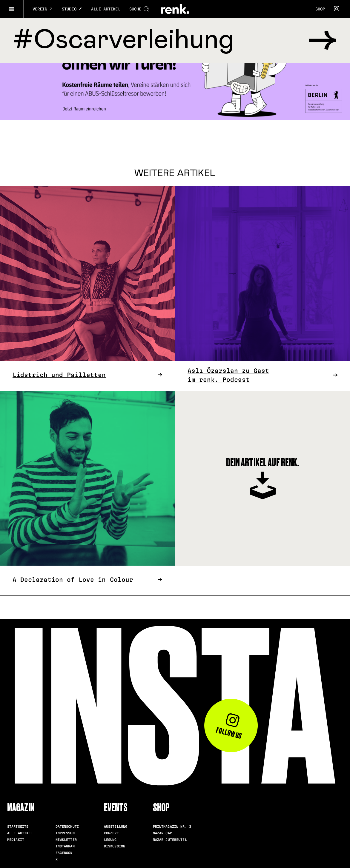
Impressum (65, 833)
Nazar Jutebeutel (170, 839)
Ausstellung (116, 826)
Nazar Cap (162, 833)
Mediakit (16, 839)
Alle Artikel (106, 9)
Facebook (64, 852)
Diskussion (115, 846)
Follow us (229, 727)
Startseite (18, 826)
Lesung (110, 839)
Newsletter (66, 839)
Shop (320, 9)
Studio (72, 9)
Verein (43, 9)
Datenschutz (67, 826)
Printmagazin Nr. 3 (172, 826)
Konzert (111, 833)
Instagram (65, 846)
